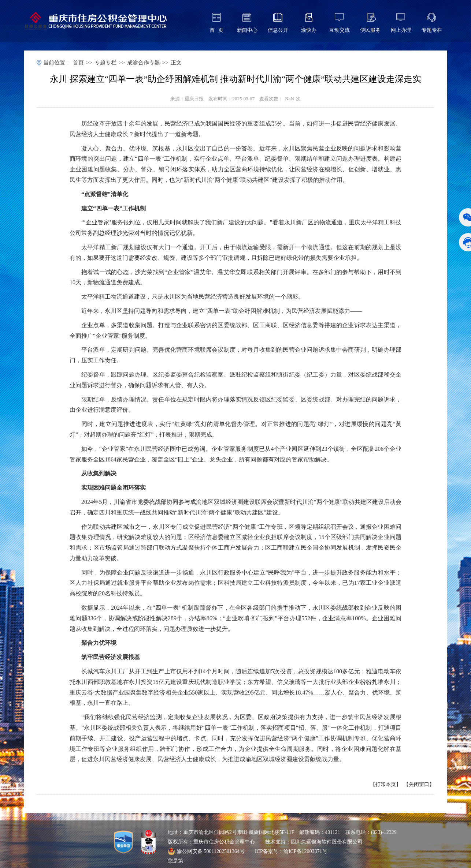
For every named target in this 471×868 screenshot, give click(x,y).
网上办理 (401, 30)
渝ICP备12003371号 (305, 851)
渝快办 (309, 30)
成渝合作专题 (144, 63)
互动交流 (340, 30)
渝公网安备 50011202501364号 (206, 851)
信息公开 (278, 30)
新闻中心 (247, 30)
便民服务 (370, 30)
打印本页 (386, 784)
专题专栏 (432, 30)
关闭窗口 (419, 784)
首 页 (217, 30)
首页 (78, 63)
